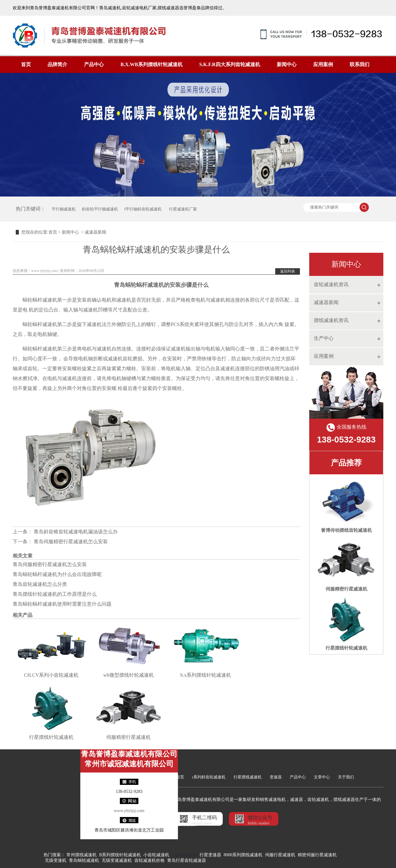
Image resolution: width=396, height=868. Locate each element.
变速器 (276, 777)
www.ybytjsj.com (44, 271)
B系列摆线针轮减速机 (120, 855)
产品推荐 (346, 463)
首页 (26, 64)
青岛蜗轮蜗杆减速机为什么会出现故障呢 (57, 574)
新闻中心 (287, 64)
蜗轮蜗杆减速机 (145, 285)
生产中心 (324, 338)
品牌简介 (57, 64)
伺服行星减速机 (280, 855)
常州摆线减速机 (82, 855)
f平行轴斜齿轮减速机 (143, 209)
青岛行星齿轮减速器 (187, 860)
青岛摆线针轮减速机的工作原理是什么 (55, 594)
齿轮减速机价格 (150, 860)
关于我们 (346, 777)
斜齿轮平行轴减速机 (100, 209)
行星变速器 (210, 855)
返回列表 (288, 271)
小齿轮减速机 (156, 855)
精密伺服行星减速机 (317, 855)
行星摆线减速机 (248, 777)
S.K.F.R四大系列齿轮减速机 (230, 64)
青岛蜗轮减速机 (84, 860)
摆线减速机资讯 (331, 320)
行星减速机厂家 (182, 209)
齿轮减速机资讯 (331, 284)
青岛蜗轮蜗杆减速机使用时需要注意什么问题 (62, 604)
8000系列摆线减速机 (243, 855)
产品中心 (94, 64)
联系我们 (360, 64)
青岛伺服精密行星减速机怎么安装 (70, 542)
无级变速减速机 (117, 860)
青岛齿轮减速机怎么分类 (40, 584)
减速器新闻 (326, 302)
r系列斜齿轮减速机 (209, 777)
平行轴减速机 (64, 209)
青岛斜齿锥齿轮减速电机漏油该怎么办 (75, 532)
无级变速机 (56, 860)
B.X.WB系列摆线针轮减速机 (152, 64)
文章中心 (322, 777)
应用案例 (323, 64)
